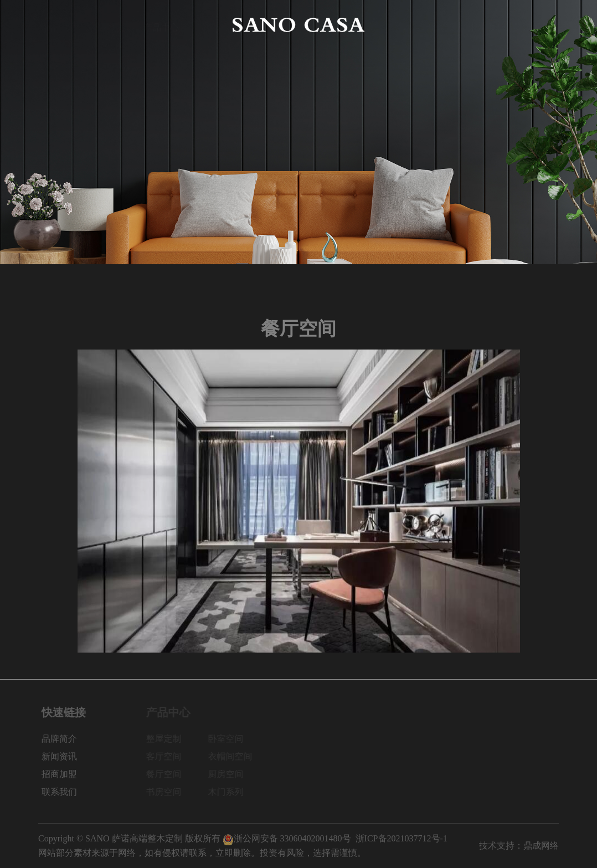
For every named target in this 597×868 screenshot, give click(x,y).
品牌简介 (109, 25)
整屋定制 (167, 739)
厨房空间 (229, 774)
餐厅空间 (167, 774)
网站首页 (56, 25)
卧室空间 (229, 739)
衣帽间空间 (233, 756)
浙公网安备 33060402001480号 (287, 838)
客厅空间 (167, 756)
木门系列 (229, 792)
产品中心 (161, 25)
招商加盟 (488, 25)
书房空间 (167, 792)
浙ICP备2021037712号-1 (402, 838)
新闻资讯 (436, 25)
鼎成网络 (541, 846)
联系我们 (541, 25)
